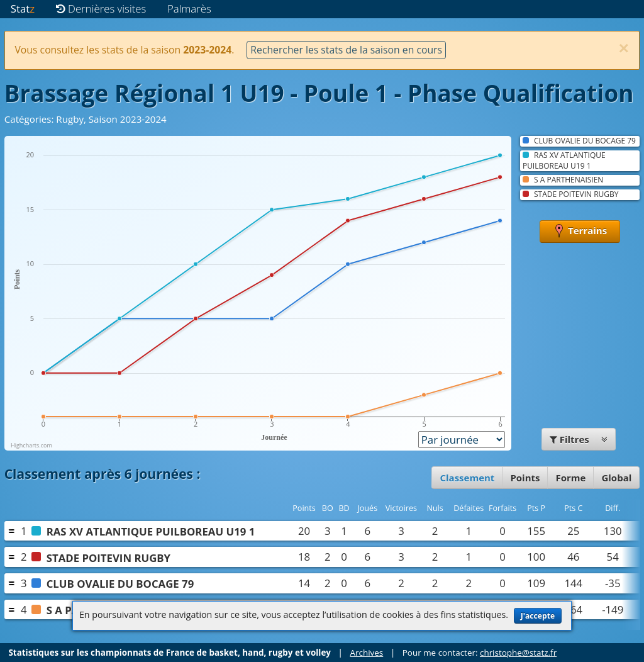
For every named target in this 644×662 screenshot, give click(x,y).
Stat (23, 8)
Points (525, 478)
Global (616, 478)
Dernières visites (101, 8)
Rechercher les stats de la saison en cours (346, 50)
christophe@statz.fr (518, 653)
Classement (467, 478)
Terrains (580, 232)
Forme (570, 478)
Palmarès (189, 8)
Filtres (579, 439)
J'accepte (538, 616)
